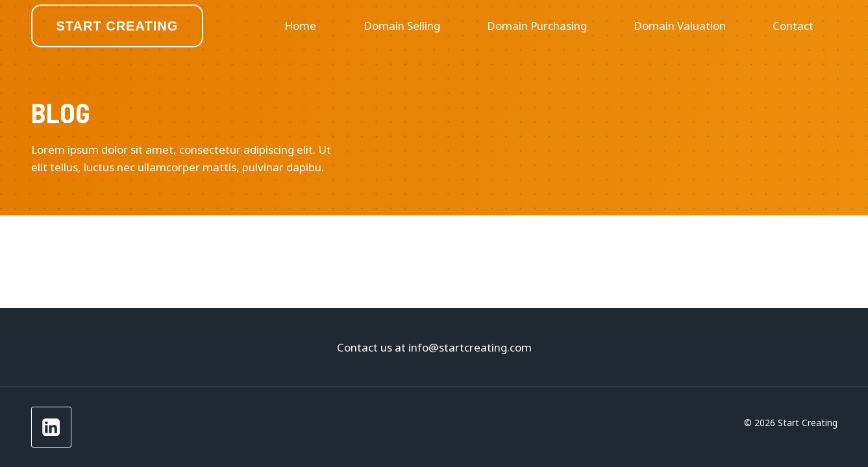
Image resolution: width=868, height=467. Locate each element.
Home (300, 26)
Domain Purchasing (537, 26)
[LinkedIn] (52, 427)
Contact (793, 26)
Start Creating (118, 26)
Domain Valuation (680, 26)
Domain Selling (402, 26)
